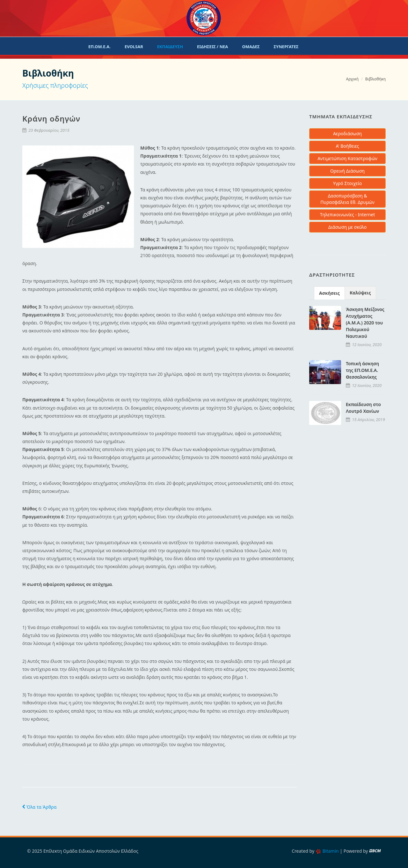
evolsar (134, 47)
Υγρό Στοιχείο (348, 183)
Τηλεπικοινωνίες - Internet (348, 215)
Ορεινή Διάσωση (347, 171)
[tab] (329, 293)
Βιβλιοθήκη (375, 79)
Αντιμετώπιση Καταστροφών (347, 158)
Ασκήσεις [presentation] (329, 293)
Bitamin (327, 851)
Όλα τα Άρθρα (39, 807)
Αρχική (352, 79)
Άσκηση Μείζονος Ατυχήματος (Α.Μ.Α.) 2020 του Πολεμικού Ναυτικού (365, 323)
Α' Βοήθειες (347, 146)
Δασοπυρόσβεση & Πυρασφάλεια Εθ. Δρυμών (347, 199)
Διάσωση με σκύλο (347, 227)
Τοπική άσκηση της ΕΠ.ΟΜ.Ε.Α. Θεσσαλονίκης (362, 370)
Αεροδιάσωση (347, 134)
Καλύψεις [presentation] (360, 293)
